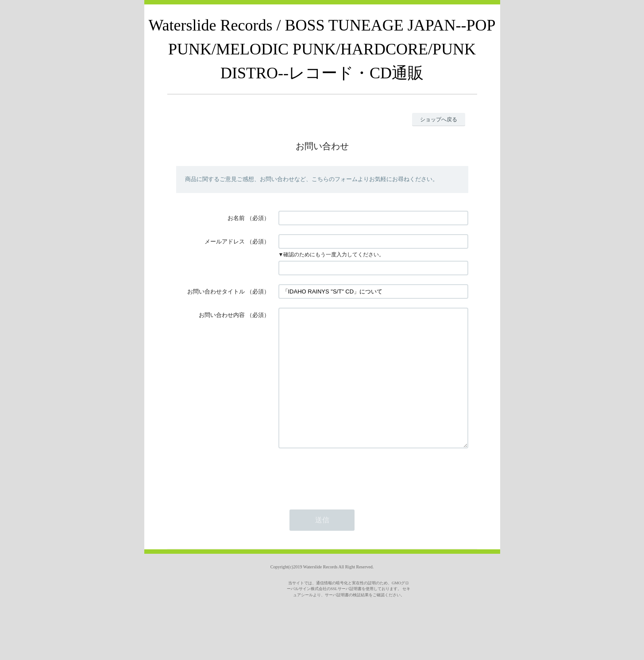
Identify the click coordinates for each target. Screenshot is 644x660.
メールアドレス (225, 241)
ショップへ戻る (439, 120)
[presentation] (346, 501)
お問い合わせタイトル (216, 291)
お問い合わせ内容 (222, 315)
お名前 (236, 218)
